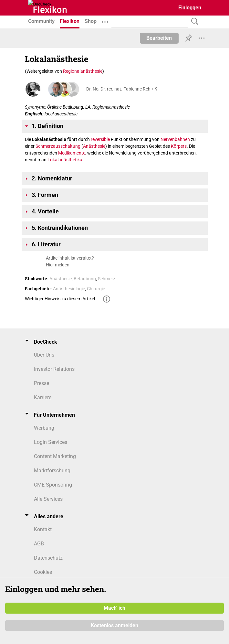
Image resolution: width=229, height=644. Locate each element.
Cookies (43, 572)
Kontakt (43, 529)
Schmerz (107, 279)
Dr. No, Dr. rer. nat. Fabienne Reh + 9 (122, 89)
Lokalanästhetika (65, 160)
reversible (100, 139)
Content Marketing (55, 456)
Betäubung (85, 279)
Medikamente (72, 153)
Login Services (51, 442)
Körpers (179, 146)
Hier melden (58, 265)
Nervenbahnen (175, 139)
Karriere (43, 397)
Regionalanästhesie (83, 71)
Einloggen (190, 8)
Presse (42, 383)
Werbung (44, 428)
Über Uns (44, 355)
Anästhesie (94, 146)
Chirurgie (96, 289)
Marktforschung (52, 471)
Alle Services (48, 499)
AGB (39, 544)
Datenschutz (48, 558)
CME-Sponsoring (53, 485)
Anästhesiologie (69, 289)
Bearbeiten (159, 38)
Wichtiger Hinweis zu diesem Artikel (60, 299)
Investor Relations (54, 369)
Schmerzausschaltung (58, 146)
